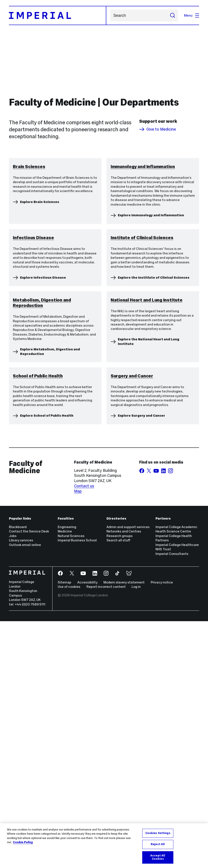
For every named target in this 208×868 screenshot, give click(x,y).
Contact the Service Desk (29, 778)
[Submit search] (172, 15)
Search (110, 16)
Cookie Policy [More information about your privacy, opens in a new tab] (23, 842)
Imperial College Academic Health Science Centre (176, 776)
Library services (21, 787)
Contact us (84, 733)
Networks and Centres (124, 778)
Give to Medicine (158, 129)
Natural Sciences (71, 783)
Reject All (158, 844)
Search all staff (118, 787)
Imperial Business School (77, 787)
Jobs (13, 783)
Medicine (65, 778)
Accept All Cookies (158, 857)
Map (78, 738)
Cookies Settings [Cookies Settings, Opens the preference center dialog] (158, 833)
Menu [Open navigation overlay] (192, 15)
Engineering (67, 774)
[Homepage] (58, 15)
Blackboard (18, 774)
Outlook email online (25, 792)
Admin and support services (128, 774)
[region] (104, 846)
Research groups (120, 783)
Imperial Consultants (172, 800)
